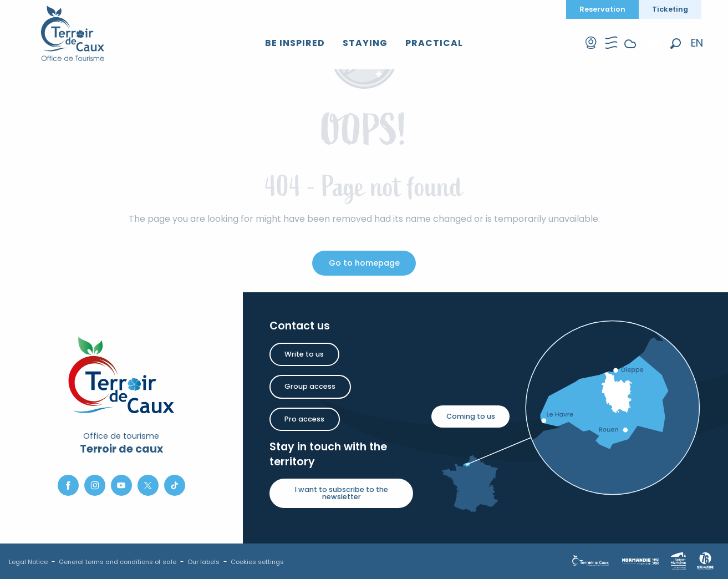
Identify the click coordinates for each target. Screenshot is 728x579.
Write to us (304, 354)
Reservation (602, 9)
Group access (310, 386)
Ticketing (670, 9)
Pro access (304, 419)
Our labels (203, 562)
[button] (676, 44)
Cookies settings (257, 562)
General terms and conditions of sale (118, 562)
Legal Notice (28, 562)
